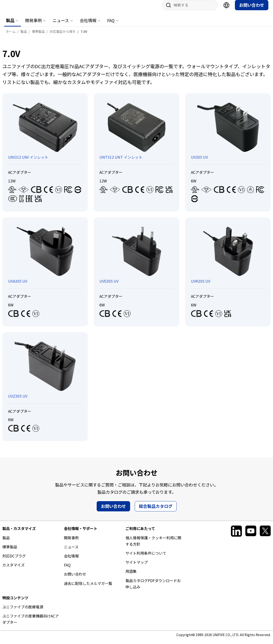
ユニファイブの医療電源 (23, 611)
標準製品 (10, 551)
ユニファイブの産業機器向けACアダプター (31, 624)
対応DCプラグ (14, 560)
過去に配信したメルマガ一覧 (88, 588)
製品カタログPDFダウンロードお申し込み (153, 588)
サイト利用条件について (146, 558)
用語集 (131, 576)
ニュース (61, 25)
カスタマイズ (13, 570)
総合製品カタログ (156, 511)
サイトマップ (137, 567)
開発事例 (33, 25)
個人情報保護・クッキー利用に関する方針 (153, 545)
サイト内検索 (167, 10)
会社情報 (88, 25)
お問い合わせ (252, 10)
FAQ (111, 25)
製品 (10, 25)
